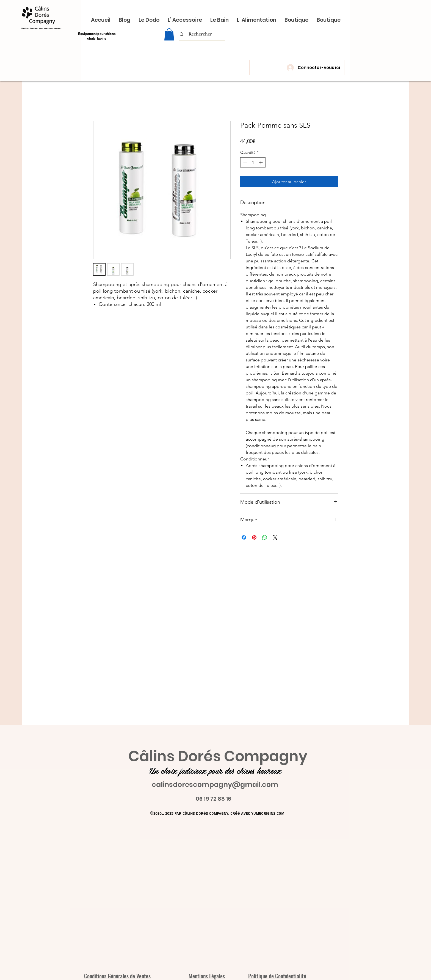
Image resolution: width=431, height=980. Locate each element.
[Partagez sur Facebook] (244, 537)
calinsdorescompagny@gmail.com (215, 785)
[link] (169, 34)
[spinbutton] (253, 162)
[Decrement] (244, 162)
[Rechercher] (200, 34)
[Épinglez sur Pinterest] (254, 537)
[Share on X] (275, 537)
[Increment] (261, 162)
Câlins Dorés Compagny (218, 756)
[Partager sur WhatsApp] (265, 537)
